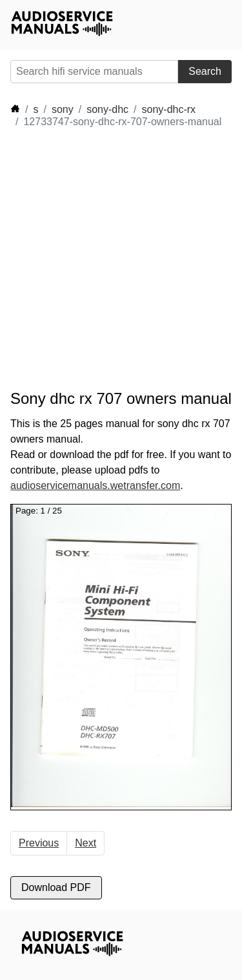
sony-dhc (107, 109)
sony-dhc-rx (169, 109)
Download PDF (56, 887)
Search (205, 71)
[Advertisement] (121, 259)
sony (63, 109)
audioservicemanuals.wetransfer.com (95, 485)
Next (86, 843)
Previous (39, 843)
